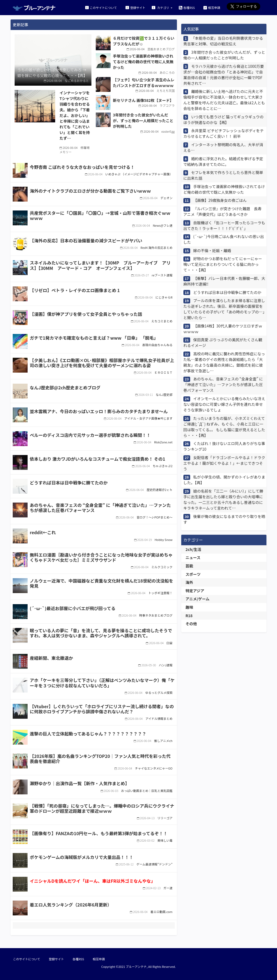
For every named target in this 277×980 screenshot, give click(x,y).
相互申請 (212, 7)
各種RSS (187, 7)
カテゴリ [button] (161, 7)
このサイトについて (101, 7)
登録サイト (135, 7)
